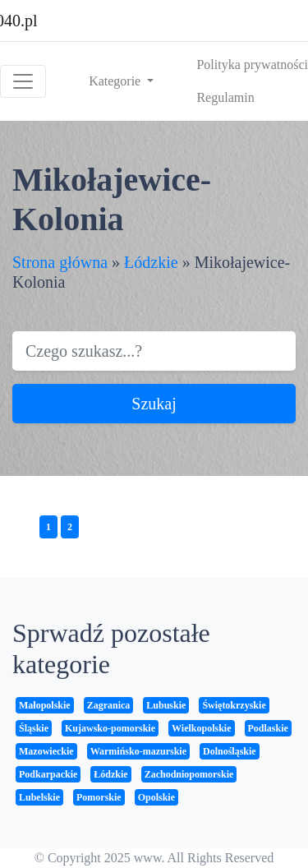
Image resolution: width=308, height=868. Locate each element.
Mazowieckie (46, 751)
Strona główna (60, 262)
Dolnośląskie (230, 751)
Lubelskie (39, 797)
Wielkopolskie (201, 728)
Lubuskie (166, 705)
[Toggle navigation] (23, 81)
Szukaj (154, 404)
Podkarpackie (48, 774)
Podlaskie (268, 728)
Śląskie (34, 728)
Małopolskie (45, 705)
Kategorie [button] (116, 81)
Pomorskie (99, 797)
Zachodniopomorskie (189, 774)
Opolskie (156, 797)
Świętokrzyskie (234, 705)
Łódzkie (151, 262)
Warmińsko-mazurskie (138, 751)
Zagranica (109, 705)
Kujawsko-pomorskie (110, 728)
